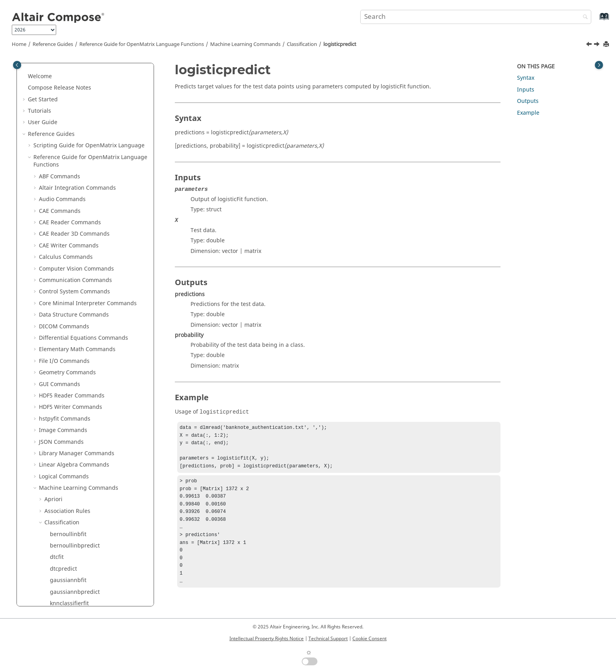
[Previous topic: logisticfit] (590, 45)
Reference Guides (53, 44)
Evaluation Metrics (69, 314)
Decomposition (64, 291)
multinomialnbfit (72, 188)
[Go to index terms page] (596, 20)
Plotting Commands (65, 384)
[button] (47, 72)
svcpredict (63, 268)
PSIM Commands (61, 395)
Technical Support (328, 639)
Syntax (526, 78)
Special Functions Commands (78, 430)
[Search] (583, 17)
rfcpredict (63, 245)
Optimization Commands (72, 372)
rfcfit (56, 233)
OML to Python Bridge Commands (83, 534)
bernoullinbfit (68, 72)
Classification (302, 44)
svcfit (57, 257)
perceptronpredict (74, 222)
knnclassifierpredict (76, 153)
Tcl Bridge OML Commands (75, 488)
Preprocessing (63, 349)
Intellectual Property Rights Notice (267, 639)
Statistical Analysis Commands (79, 441)
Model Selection (65, 338)
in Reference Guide (82, 557)
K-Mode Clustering (69, 326)
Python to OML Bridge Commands (83, 545)
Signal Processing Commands (78, 418)
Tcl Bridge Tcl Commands (72, 499)
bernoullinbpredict (75, 83)
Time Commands (61, 510)
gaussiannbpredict (75, 130)
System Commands (64, 464)
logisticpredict (340, 44)
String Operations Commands (78, 453)
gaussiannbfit (68, 118)
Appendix (40, 580)
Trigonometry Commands (72, 522)
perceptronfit (67, 210)
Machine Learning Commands (245, 44)
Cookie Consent (369, 639)
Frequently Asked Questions (65, 591)
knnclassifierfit (69, 141)
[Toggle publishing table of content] (17, 65)
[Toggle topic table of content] (599, 65)
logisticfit (62, 164)
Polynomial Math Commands (77, 407)
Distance (56, 303)
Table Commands (62, 476)
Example (528, 113)
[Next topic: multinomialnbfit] (598, 45)
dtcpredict (63, 107)
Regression (59, 360)
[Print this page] (607, 45)
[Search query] (476, 17)
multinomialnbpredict (79, 199)
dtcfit (57, 95)
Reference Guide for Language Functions (142, 44)
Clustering (58, 280)
